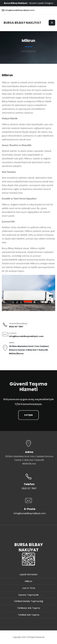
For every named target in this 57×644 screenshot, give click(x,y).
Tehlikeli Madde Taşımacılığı (28, 601)
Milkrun (29, 581)
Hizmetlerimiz (29, 51)
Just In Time (29, 588)
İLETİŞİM (28, 415)
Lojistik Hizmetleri (28, 574)
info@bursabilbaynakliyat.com (18, 10)
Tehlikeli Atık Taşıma (29, 615)
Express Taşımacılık (29, 595)
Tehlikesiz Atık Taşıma (28, 608)
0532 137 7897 (29, 488)
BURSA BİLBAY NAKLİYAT (22, 23)
